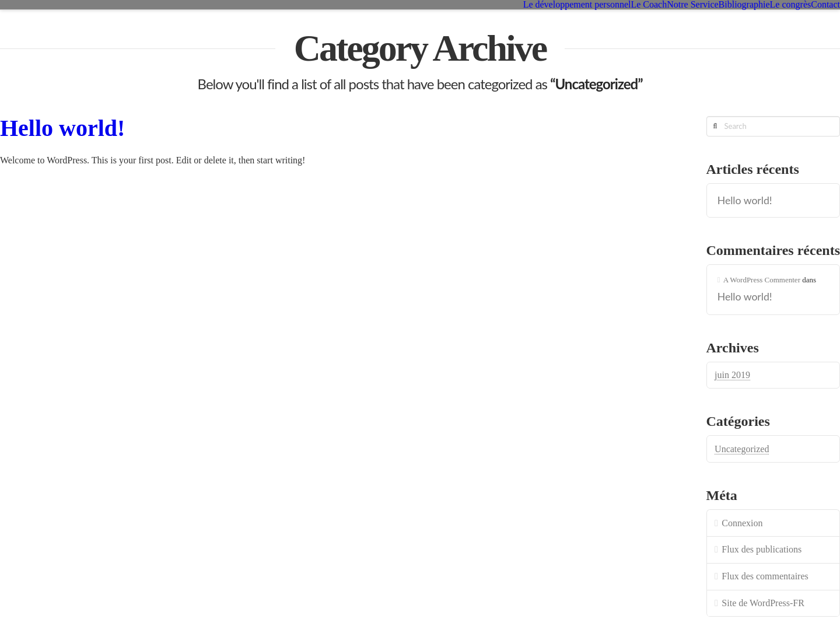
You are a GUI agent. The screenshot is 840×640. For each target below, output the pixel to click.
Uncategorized (742, 449)
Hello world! (62, 128)
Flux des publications (762, 549)
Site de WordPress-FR (763, 603)
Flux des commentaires (765, 576)
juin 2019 (732, 375)
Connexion (742, 523)
